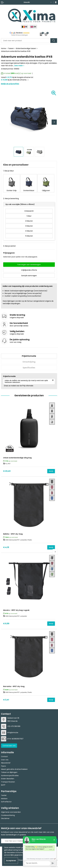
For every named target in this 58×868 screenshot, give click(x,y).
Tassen (11, 48)
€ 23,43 (7, 471)
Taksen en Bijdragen (9, 772)
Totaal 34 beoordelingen (19, 35)
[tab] (29, 356)
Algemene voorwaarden (11, 812)
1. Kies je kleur (9, 171)
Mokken (4, 799)
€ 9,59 (6, 623)
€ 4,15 (6, 547)
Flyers (3, 766)
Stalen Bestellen (8, 779)
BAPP (3, 785)
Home (3, 48)
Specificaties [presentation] (29, 368)
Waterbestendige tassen (26, 48)
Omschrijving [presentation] (29, 362)
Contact (4, 757)
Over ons (5, 760)
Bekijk (51, 471)
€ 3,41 (6, 700)
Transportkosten (8, 782)
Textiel (4, 795)
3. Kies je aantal (9, 246)
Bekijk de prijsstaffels (10, 84)
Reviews (19, 33)
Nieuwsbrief (6, 763)
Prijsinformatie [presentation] (29, 356)
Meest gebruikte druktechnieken (14, 769)
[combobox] (26, 41)
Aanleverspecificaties (10, 776)
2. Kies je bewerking (11, 199)
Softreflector (6, 802)
